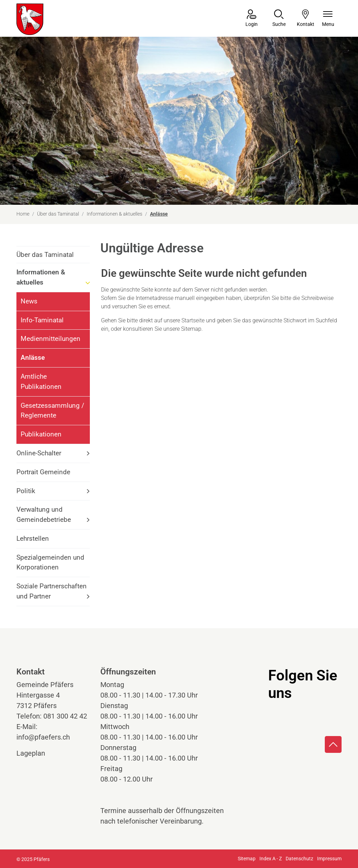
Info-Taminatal (42, 320)
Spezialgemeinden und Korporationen (50, 562)
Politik (26, 491)
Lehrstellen (33, 538)
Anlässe (40, 360)
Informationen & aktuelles (41, 277)
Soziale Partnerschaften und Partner (52, 591)
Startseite (193, 320)
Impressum (329, 859)
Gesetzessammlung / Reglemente (52, 411)
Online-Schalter (39, 453)
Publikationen (41, 434)
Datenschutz (299, 859)
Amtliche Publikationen (41, 381)
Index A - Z (271, 859)
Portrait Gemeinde (43, 472)
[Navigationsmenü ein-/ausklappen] (328, 19)
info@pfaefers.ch (43, 737)
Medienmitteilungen (51, 339)
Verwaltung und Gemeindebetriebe (44, 514)
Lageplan (37, 753)
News (29, 301)
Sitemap (247, 859)
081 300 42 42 (65, 716)
